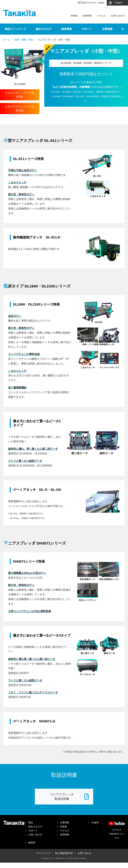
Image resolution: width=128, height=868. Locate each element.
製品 (31, 823)
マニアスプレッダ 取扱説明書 (69, 797)
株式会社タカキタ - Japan (91, 3)
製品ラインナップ (15, 29)
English (119, 3)
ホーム (7, 40)
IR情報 (74, 16)
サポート (87, 29)
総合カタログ (44, 29)
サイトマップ (43, 853)
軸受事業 (67, 29)
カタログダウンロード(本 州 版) (20, 95)
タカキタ (20, 13)
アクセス (101, 16)
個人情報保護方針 (64, 853)
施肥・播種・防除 (24, 40)
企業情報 (107, 29)
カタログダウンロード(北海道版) (20, 108)
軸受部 (32, 843)
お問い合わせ (118, 16)
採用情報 (87, 16)
